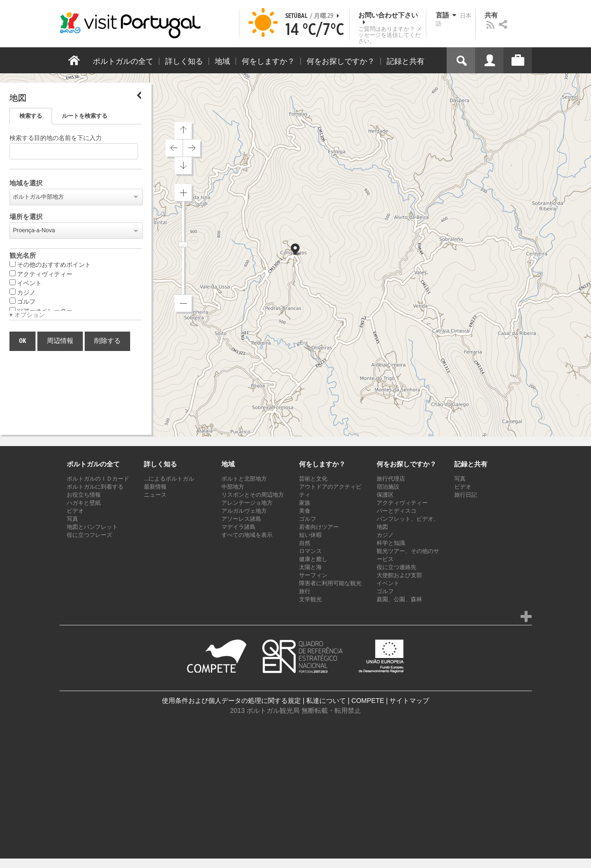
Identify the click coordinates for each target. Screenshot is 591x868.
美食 (305, 511)
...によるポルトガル (169, 479)
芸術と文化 (313, 479)
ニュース (155, 495)
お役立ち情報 (84, 495)
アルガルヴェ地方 (244, 511)
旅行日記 (466, 495)
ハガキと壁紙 (84, 503)
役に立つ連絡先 (397, 567)
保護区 (385, 495)
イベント (26, 283)
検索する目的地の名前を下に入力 (56, 138)
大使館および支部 (399, 575)
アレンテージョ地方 (247, 503)
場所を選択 (26, 217)
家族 (305, 503)
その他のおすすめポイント (50, 264)
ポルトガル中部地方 (38, 197)
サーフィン (313, 575)
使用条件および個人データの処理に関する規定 (231, 701)
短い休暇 (310, 535)
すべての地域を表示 (247, 535)
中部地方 (233, 487)
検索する (31, 116)
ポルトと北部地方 (244, 479)
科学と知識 (391, 543)
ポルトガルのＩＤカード (98, 479)
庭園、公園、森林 (399, 599)
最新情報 (155, 487)
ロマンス (310, 551)
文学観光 (310, 599)
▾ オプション (27, 315)
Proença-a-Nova (34, 230)
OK (22, 341)
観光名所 (23, 256)
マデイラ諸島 (238, 527)
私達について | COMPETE (345, 701)
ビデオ (75, 511)
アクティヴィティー (41, 274)
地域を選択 (26, 184)
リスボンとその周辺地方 (253, 495)
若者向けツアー (319, 527)
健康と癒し (313, 559)
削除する (107, 341)
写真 (72, 519)
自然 (305, 543)
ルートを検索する (85, 116)
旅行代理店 (391, 479)
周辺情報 (60, 341)
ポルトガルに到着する (95, 487)
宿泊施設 (388, 487)
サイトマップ (409, 701)
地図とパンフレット (92, 527)
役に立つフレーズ (89, 535)
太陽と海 (310, 567)
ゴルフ (22, 301)
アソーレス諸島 (241, 519)
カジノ (22, 292)
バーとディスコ (397, 511)
